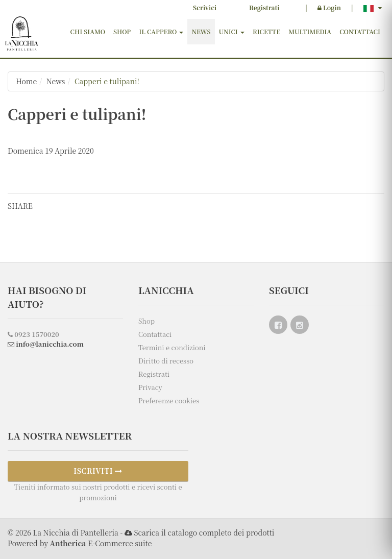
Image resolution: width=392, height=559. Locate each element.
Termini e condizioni (172, 347)
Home (26, 81)
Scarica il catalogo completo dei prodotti (204, 532)
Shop (122, 31)
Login (329, 7)
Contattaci (360, 31)
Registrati (264, 7)
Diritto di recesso (166, 361)
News (201, 31)
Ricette (266, 31)
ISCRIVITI (98, 471)
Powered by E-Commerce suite (80, 543)
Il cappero (161, 31)
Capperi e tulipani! (107, 81)
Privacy (150, 387)
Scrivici (205, 7)
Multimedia (310, 31)
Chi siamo (88, 31)
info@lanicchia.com (46, 344)
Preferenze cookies (169, 400)
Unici (232, 31)
